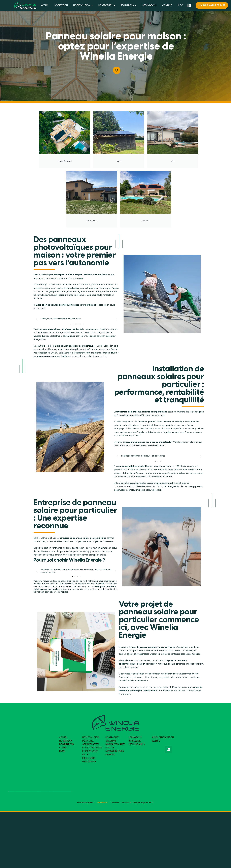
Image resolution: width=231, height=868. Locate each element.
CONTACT (167, 5)
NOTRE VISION (61, 5)
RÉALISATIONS (129, 5)
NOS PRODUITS (107, 5)
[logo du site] (25, 5)
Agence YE (146, 803)
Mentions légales (85, 803)
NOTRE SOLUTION (83, 5)
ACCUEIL (45, 5)
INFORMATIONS (149, 5)
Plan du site (102, 803)
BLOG (180, 5)
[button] (70, 324)
